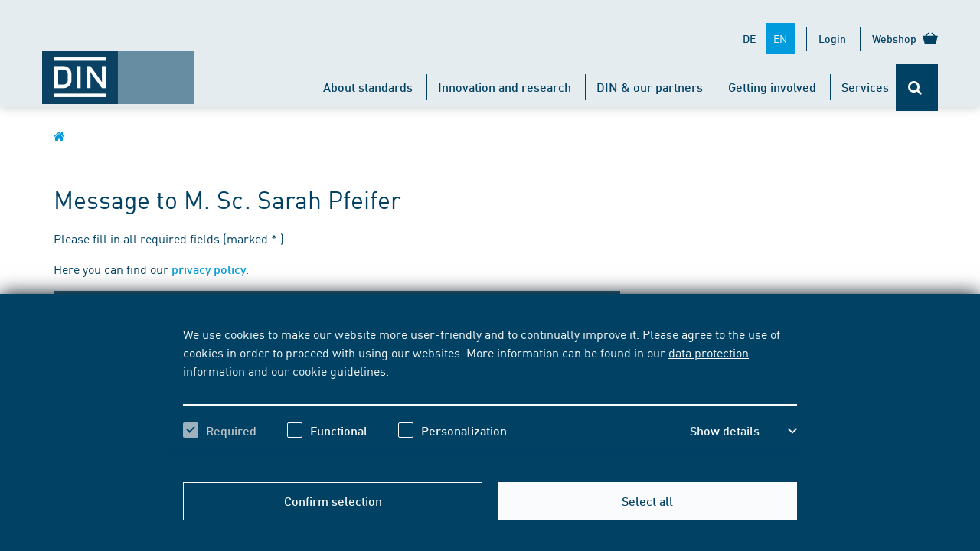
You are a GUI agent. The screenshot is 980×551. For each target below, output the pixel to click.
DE (749, 38)
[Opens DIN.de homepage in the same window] (118, 70)
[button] (743, 431)
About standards (368, 87)
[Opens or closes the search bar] (917, 88)
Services (865, 87)
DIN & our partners (650, 87)
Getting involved (772, 87)
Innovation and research (505, 87)
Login (832, 38)
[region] (490, 396)
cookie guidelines (339, 370)
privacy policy (209, 269)
